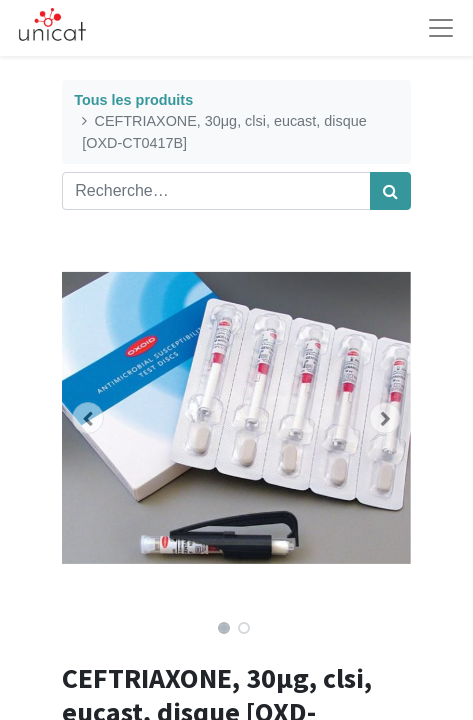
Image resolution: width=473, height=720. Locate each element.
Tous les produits (133, 100)
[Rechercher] (390, 191)
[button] (88, 418)
